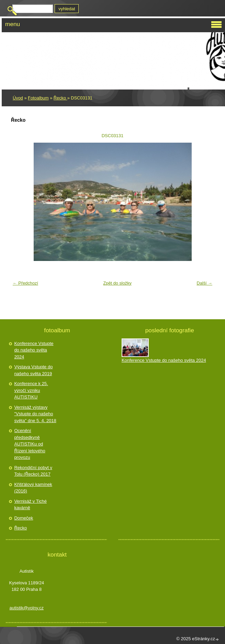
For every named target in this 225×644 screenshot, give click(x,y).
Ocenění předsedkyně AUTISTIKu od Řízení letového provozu (30, 444)
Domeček (24, 518)
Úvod (18, 98)
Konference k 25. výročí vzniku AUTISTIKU (31, 390)
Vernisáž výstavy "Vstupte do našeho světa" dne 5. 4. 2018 (35, 414)
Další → (204, 283)
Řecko (60, 98)
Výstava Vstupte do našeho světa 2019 (33, 370)
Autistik (32, 41)
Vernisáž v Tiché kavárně (30, 505)
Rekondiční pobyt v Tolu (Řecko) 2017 (33, 471)
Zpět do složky (117, 283)
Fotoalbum (38, 98)
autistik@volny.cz (26, 608)
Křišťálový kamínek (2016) (33, 488)
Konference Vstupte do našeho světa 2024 (34, 350)
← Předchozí (25, 283)
